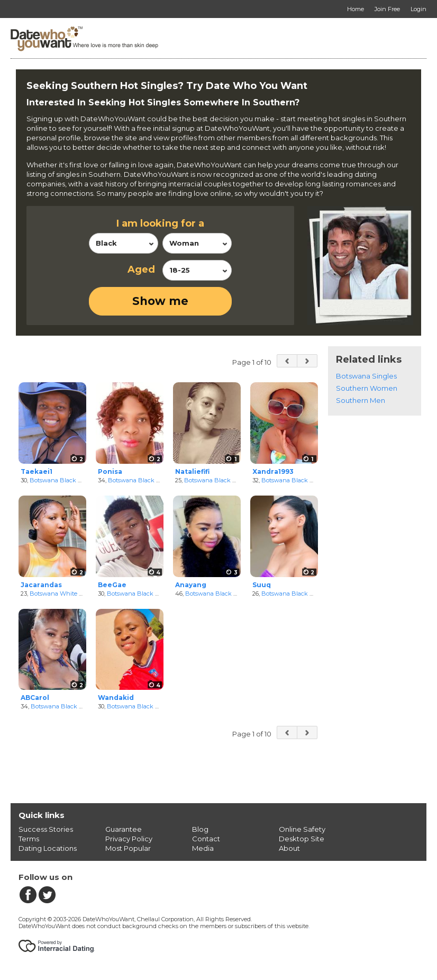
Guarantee (124, 829)
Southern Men (361, 400)
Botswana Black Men (137, 594)
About (289, 848)
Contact (206, 839)
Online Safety (302, 829)
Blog (200, 829)
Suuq (262, 585)
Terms (29, 839)
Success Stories (46, 829)
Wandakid (116, 698)
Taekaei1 (37, 471)
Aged (141, 269)
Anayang (191, 585)
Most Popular (128, 848)
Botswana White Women (65, 594)
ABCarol (35, 698)
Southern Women (367, 388)
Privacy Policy (129, 839)
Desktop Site (302, 839)
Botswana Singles (366, 376)
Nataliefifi (192, 471)
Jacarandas (41, 585)
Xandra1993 (273, 471)
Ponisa (110, 471)
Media (203, 848)
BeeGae (112, 585)
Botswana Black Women (65, 480)
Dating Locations (48, 848)
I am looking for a (160, 223)
